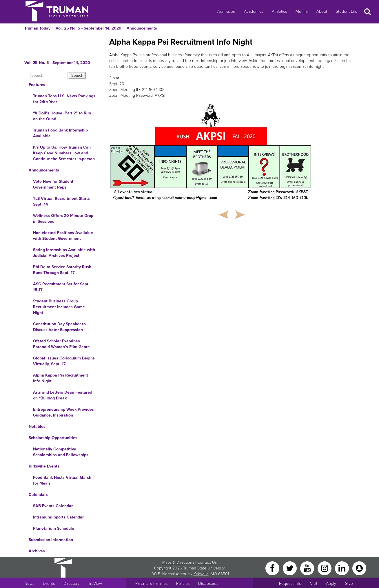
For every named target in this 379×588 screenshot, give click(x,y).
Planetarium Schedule (54, 528)
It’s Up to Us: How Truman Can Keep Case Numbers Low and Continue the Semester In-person (64, 153)
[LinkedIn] (342, 568)
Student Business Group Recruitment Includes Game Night (59, 307)
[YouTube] (308, 568)
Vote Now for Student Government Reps (53, 184)
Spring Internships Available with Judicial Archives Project (64, 253)
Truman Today (37, 28)
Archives (37, 551)
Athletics (279, 11)
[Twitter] (290, 568)
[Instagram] (325, 568)
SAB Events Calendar (53, 506)
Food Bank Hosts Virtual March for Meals (62, 480)
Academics (254, 11)
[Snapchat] (359, 568)
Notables (37, 427)
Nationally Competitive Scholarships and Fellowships (61, 452)
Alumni (302, 11)
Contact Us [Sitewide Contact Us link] (207, 562)
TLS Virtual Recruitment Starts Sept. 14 (61, 201)
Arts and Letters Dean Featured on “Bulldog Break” (63, 395)
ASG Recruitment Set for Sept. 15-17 (61, 287)
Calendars (38, 495)
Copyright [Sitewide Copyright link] (163, 568)
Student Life (347, 11)
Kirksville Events (44, 466)
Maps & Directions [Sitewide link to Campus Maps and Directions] (178, 562)
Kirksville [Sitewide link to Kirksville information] (201, 574)
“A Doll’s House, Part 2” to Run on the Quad (62, 116)
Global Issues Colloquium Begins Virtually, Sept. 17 (64, 361)
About (322, 11)
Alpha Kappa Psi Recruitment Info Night (61, 378)
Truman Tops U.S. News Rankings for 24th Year (64, 99)
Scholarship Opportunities (53, 438)
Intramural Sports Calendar (58, 517)
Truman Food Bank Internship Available (60, 133)
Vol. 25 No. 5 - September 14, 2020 (89, 28)
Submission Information (51, 540)
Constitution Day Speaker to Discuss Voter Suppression (59, 327)
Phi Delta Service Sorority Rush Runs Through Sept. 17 (62, 270)
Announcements (142, 28)
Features (37, 85)
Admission (226, 11)
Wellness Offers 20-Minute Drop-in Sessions (64, 219)
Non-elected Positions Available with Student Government (63, 236)
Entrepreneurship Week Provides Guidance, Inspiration (63, 412)
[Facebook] (273, 568)
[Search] (49, 75)
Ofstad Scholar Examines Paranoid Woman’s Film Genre (61, 344)
